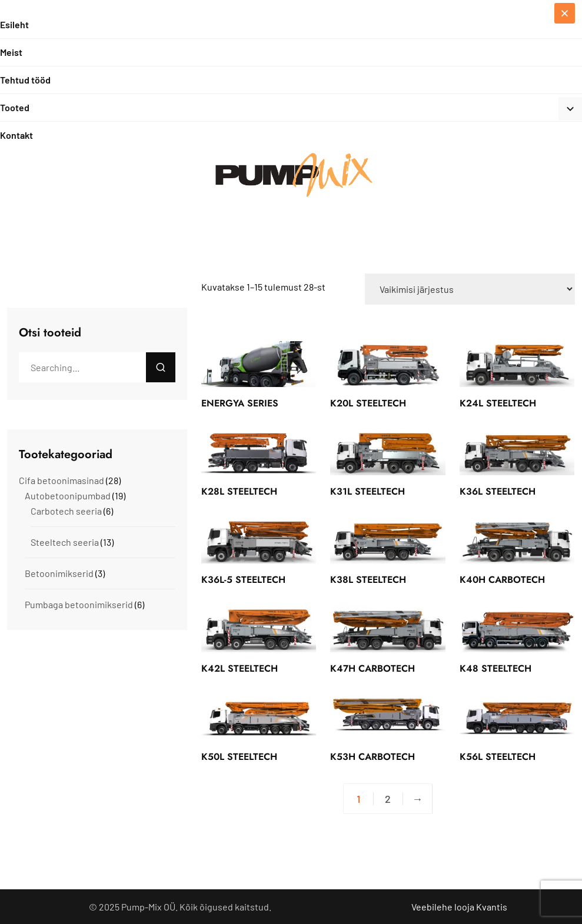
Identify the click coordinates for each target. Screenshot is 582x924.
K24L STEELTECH (498, 403)
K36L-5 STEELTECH (243, 580)
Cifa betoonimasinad (61, 480)
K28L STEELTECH (239, 491)
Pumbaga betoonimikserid (79, 604)
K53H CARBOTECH (373, 757)
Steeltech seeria (65, 542)
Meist (11, 52)
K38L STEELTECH (368, 580)
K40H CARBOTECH (502, 580)
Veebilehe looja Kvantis (459, 907)
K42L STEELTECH (240, 668)
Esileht (14, 24)
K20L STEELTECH (368, 403)
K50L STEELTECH (239, 757)
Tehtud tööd (25, 80)
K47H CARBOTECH (373, 668)
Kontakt (16, 135)
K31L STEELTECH (368, 491)
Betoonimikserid (59, 573)
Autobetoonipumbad (68, 496)
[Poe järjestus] (470, 289)
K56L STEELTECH (498, 757)
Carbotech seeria (66, 511)
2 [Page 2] (388, 799)
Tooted (15, 107)
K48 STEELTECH (495, 668)
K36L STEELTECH (498, 491)
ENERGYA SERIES (240, 403)
